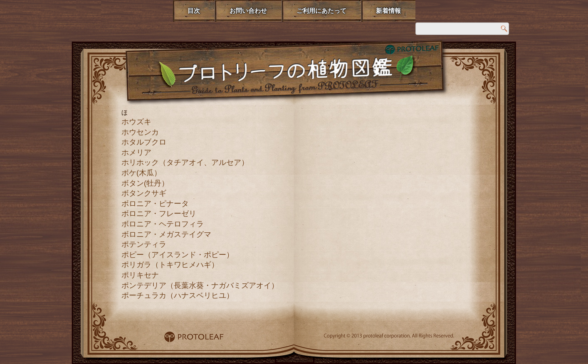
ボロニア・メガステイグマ (166, 234)
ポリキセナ (140, 275)
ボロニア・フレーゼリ (159, 214)
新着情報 (388, 11)
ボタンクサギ (144, 193)
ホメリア (136, 152)
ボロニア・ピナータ (155, 204)
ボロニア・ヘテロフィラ (163, 224)
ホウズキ (136, 122)
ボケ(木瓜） (141, 173)
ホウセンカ (140, 132)
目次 (194, 11)
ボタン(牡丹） (145, 183)
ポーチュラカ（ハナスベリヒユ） (178, 295)
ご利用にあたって (321, 11)
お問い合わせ (248, 11)
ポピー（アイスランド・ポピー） (178, 255)
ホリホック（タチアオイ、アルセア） (185, 162)
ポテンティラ (144, 244)
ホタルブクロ (144, 142)
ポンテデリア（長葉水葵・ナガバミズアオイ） (200, 285)
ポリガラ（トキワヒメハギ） (170, 265)
